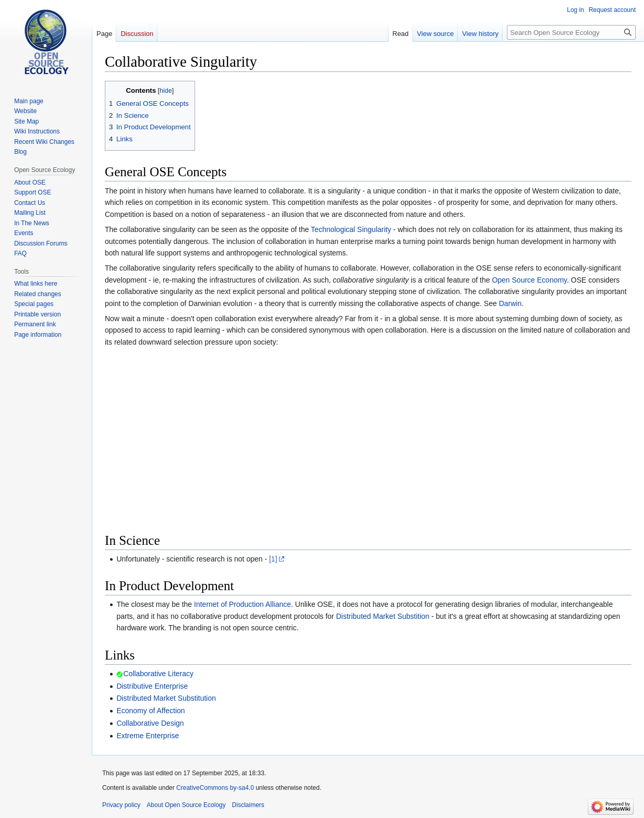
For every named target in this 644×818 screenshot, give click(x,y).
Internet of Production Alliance (242, 604)
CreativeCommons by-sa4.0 (215, 788)
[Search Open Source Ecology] (571, 32)
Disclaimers (248, 805)
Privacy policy (121, 805)
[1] (273, 559)
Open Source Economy (529, 280)
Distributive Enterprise (152, 686)
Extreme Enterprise (148, 736)
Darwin (511, 303)
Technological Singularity (351, 229)
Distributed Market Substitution (166, 698)
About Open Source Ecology (186, 805)
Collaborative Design (150, 723)
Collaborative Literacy (158, 674)
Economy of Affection (150, 711)
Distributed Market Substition (382, 616)
